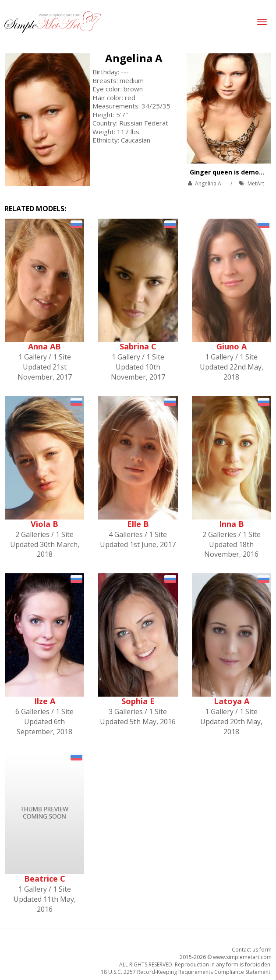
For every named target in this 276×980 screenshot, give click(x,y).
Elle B (138, 524)
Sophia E (138, 701)
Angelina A (134, 58)
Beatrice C (45, 879)
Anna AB (44, 346)
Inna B (232, 524)
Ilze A (45, 701)
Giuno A (232, 346)
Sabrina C (138, 346)
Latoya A (232, 701)
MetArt (256, 183)
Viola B (44, 524)
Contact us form (252, 950)
